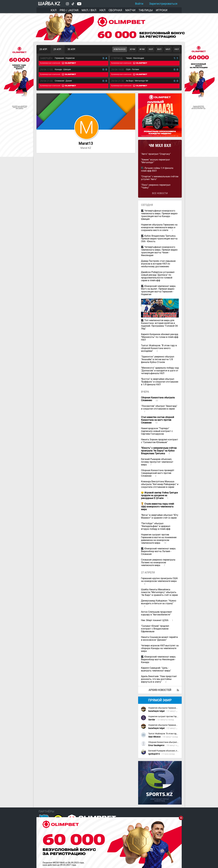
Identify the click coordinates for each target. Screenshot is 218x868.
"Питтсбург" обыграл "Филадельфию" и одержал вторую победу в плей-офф (156, 526)
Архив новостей (160, 690)
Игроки (162, 10)
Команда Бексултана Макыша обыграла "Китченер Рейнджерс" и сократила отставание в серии (160, 484)
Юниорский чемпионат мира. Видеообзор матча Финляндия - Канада (159, 659)
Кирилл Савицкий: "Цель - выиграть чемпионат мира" (156, 669)
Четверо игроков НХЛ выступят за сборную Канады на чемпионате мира (160, 648)
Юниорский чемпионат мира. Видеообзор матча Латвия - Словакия (159, 551)
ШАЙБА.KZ (49, 4)
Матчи (130, 10)
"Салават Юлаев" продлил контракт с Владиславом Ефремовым (155, 629)
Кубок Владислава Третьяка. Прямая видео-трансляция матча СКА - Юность (159, 239)
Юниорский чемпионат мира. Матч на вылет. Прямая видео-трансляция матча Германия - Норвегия (159, 290)
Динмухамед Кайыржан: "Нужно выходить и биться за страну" (159, 602)
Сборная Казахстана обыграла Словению (168, 742)
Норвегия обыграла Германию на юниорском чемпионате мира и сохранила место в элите (159, 227)
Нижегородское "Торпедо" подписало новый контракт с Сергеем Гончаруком (157, 431)
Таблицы (146, 10)
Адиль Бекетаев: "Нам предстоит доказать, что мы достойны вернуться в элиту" (159, 679)
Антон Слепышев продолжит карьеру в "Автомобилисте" (157, 613)
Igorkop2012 (154, 754)
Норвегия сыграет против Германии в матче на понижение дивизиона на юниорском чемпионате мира (159, 539)
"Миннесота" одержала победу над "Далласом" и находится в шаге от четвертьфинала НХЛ (160, 371)
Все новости (160, 193)
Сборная (115, 10)
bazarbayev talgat (156, 711)
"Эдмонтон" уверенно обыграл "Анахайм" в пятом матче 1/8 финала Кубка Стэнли (158, 359)
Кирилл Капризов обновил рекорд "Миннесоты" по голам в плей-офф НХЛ (160, 337)
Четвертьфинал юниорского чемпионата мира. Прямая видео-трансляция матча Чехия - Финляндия (159, 251)
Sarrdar (152, 720)
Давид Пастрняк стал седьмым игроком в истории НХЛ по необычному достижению (158, 264)
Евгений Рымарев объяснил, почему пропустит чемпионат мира (157, 462)
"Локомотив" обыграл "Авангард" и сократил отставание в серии (159, 407)
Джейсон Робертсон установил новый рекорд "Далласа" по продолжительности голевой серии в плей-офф (158, 276)
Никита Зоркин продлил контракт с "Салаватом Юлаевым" (160, 441)
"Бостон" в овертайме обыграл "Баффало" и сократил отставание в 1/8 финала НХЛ (160, 382)
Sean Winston (154, 737)
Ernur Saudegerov (156, 745)
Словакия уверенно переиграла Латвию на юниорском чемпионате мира (158, 562)
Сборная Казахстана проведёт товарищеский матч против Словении (158, 473)
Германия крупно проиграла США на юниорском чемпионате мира (159, 580)
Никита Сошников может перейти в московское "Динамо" (159, 638)
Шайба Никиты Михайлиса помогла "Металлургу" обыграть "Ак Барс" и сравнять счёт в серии (159, 592)
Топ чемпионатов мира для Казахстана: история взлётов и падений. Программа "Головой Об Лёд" (159, 324)
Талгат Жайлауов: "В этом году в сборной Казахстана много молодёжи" (159, 348)
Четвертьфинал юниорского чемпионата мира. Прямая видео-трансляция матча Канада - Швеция (159, 215)
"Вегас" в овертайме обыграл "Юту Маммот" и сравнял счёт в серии (160, 516)
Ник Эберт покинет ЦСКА (155, 620)
